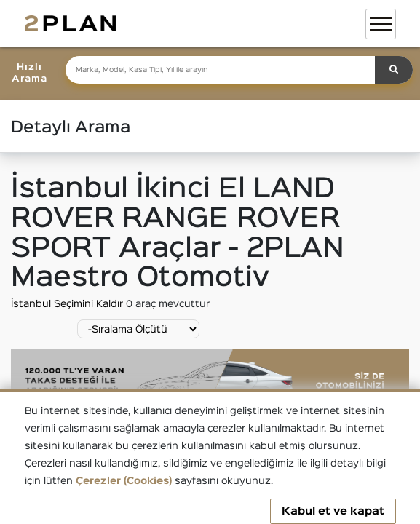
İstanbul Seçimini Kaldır (68, 304)
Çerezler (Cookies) (124, 481)
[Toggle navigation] (381, 24)
